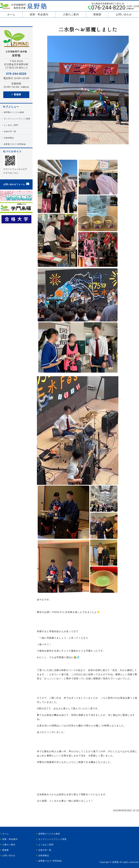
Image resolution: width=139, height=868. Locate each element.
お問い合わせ (124, 14)
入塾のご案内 (71, 14)
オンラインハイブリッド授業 (17, 119)
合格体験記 (9, 138)
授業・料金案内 (39, 14)
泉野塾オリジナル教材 (14, 112)
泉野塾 (116, 862)
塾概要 (97, 14)
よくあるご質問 (11, 125)
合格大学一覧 (10, 131)
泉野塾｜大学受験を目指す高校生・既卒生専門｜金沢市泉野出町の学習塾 (23, 6)
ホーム (11, 14)
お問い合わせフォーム (14, 184)
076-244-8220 (16, 74)
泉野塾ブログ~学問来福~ (15, 144)
